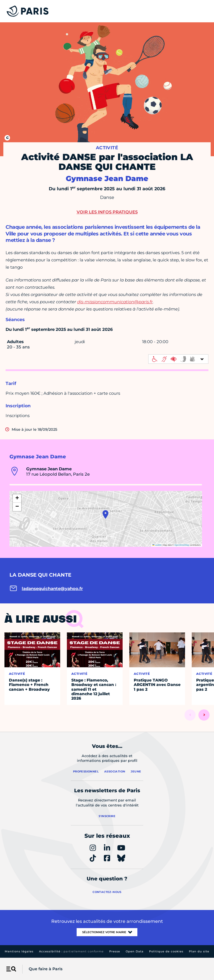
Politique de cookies (166, 951)
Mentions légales (19, 951)
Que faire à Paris (46, 969)
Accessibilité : (71, 951)
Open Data (135, 951)
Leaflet (157, 545)
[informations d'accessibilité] (178, 359)
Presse (115, 951)
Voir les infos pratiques (107, 212)
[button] (105, 514)
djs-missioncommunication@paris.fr (115, 302)
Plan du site (199, 951)
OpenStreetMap (182, 545)
